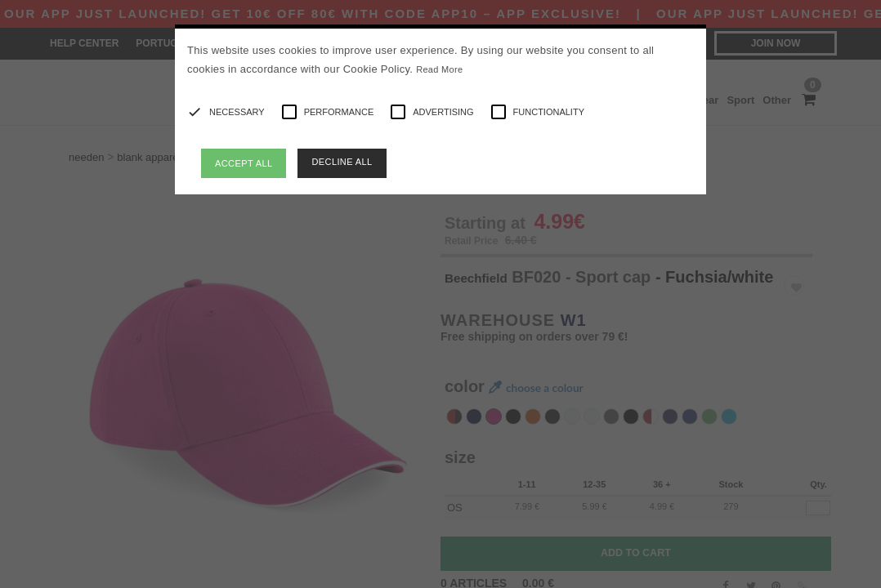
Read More (439, 69)
